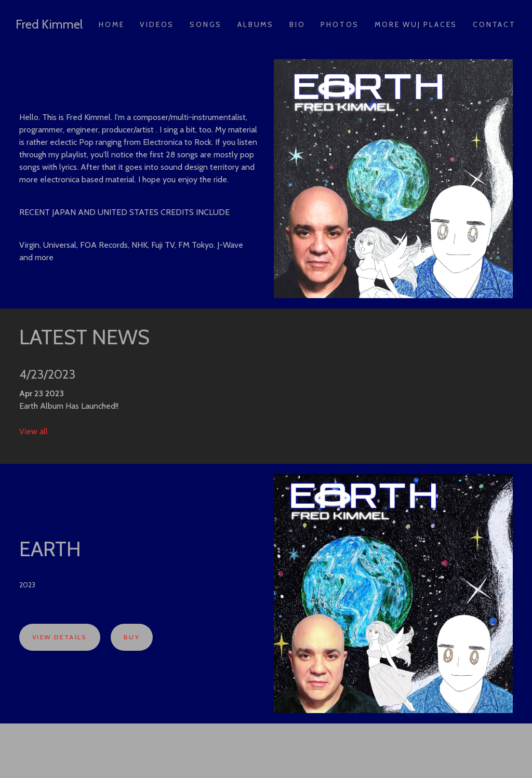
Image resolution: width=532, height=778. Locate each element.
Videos (157, 24)
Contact (494, 24)
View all (34, 431)
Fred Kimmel (49, 24)
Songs (206, 24)
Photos (340, 24)
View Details (60, 637)
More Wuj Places (416, 24)
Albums (256, 24)
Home (111, 24)
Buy (132, 637)
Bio (297, 24)
